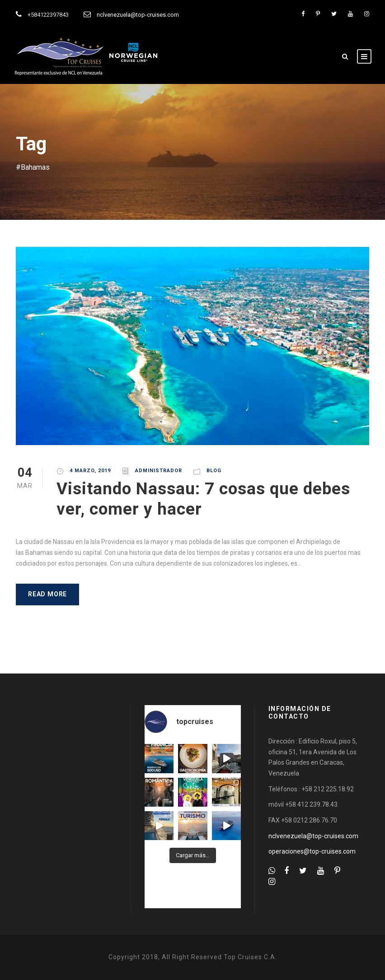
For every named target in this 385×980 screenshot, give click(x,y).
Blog (214, 471)
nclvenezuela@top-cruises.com (138, 15)
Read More (47, 594)
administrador (159, 471)
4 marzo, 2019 (90, 471)
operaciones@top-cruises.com (312, 851)
